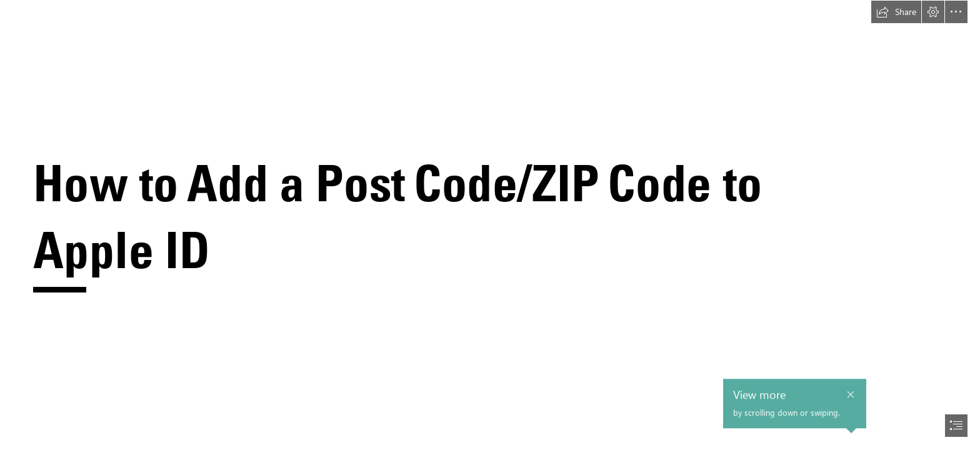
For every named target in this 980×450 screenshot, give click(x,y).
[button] (896, 12)
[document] (490, 225)
